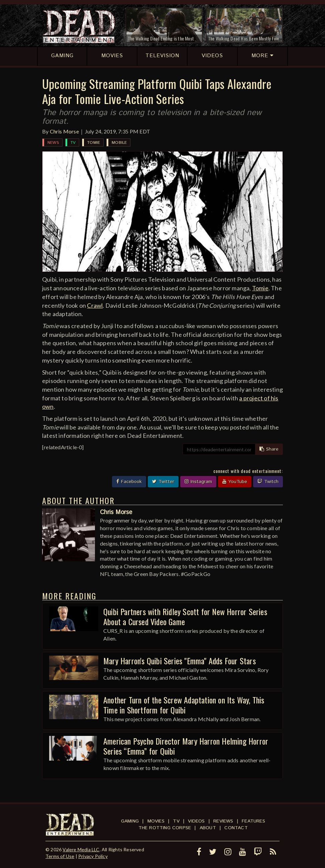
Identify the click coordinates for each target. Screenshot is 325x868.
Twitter (163, 482)
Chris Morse (64, 131)
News (53, 143)
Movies (156, 821)
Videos (196, 821)
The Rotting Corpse (165, 828)
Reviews (223, 821)
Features (253, 821)
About (208, 828)
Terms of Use (60, 856)
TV (73, 143)
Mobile (119, 143)
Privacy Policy (93, 856)
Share (269, 449)
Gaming (130, 821)
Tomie (94, 143)
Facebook (129, 482)
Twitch (268, 482)
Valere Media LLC (81, 849)
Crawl (95, 305)
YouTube (235, 482)
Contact (236, 828)
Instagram (198, 482)
